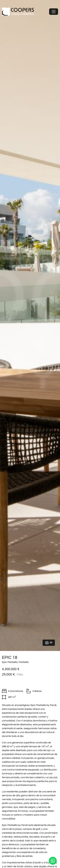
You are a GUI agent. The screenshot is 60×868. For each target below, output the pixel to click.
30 (49, 643)
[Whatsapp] (53, 861)
